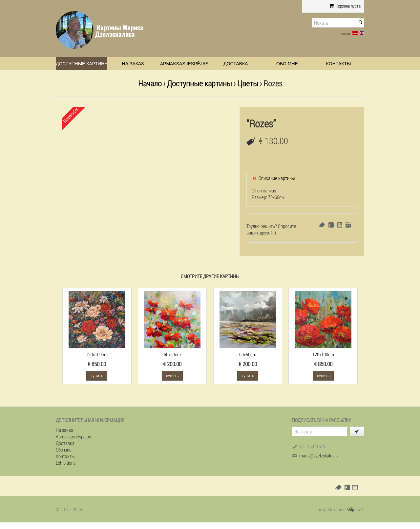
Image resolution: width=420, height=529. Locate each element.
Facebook (331, 225)
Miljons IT (355, 509)
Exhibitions (66, 463)
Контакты (339, 64)
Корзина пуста (345, 6)
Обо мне (287, 64)
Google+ (348, 225)
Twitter (322, 225)
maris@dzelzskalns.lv (319, 455)
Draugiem (340, 225)
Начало (150, 83)
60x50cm (172, 354)
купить (97, 375)
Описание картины (273, 178)
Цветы (248, 83)
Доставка (236, 64)
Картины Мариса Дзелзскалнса (119, 31)
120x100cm (97, 354)
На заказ (133, 64)
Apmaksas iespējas (184, 64)
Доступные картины (82, 64)
